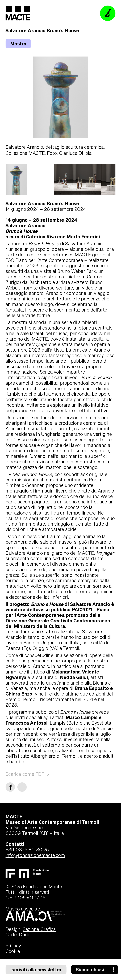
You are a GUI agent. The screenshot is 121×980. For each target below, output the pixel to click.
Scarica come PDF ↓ (27, 774)
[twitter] (22, 787)
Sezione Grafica (39, 929)
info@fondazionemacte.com (35, 855)
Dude (25, 934)
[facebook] (10, 787)
